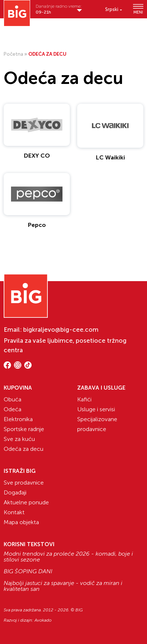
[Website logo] (17, 13)
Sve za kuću (19, 439)
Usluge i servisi (96, 409)
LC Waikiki (110, 157)
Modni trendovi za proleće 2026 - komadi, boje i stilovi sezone (68, 557)
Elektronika (18, 419)
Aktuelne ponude (26, 502)
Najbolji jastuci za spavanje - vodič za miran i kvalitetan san (63, 586)
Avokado (43, 620)
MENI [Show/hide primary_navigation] (138, 9)
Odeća (12, 409)
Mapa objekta (21, 522)
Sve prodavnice (24, 483)
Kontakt (14, 512)
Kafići (84, 399)
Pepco (37, 225)
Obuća (12, 399)
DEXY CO (37, 156)
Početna (13, 54)
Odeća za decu (24, 449)
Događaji (15, 492)
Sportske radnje (24, 429)
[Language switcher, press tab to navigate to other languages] (114, 9)
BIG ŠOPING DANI (28, 571)
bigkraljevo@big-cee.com (61, 330)
